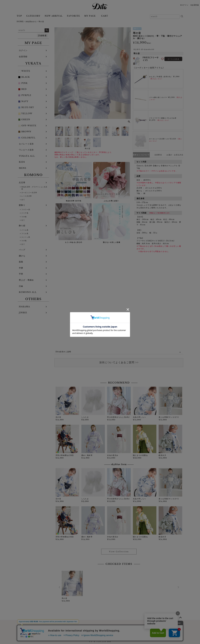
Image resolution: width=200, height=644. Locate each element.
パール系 (25, 230)
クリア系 (25, 213)
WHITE (26, 71)
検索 (47, 30)
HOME (20, 22)
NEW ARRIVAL (54, 16)
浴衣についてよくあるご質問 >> (119, 362)
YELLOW (27, 113)
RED (24, 89)
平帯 (21, 274)
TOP (19, 16)
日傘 (21, 286)
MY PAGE (90, 16)
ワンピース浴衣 (26, 150)
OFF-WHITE (29, 126)
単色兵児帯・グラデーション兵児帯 (34, 188)
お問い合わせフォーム (74, 628)
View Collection (119, 552)
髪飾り (22, 205)
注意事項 (158, 155)
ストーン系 (26, 237)
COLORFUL (28, 138)
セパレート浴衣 (26, 144)
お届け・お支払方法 (175, 155)
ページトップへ (181, 618)
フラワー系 (26, 210)
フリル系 (25, 234)
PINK (25, 83)
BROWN (26, 132)
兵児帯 (22, 183)
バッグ (22, 250)
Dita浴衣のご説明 (63, 352)
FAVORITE (73, 16)
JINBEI (23, 313)
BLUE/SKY (28, 107)
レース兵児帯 (27, 196)
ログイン (185, 5)
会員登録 (195, 5)
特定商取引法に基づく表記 (128, 628)
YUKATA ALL (27, 156)
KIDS (22, 162)
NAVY (25, 101)
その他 (24, 217)
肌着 (21, 262)
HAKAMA (24, 307)
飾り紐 (22, 226)
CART (105, 16)
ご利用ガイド (53, 628)
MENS (23, 168)
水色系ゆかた (31, 22)
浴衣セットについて (141, 155)
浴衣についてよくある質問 (100, 628)
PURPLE (26, 95)
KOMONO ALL (28, 292)
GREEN (26, 119)
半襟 (21, 268)
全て (23, 200)
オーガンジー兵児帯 (29, 193)
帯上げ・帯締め (26, 280)
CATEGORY (33, 16)
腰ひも (22, 256)
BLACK (26, 77)
